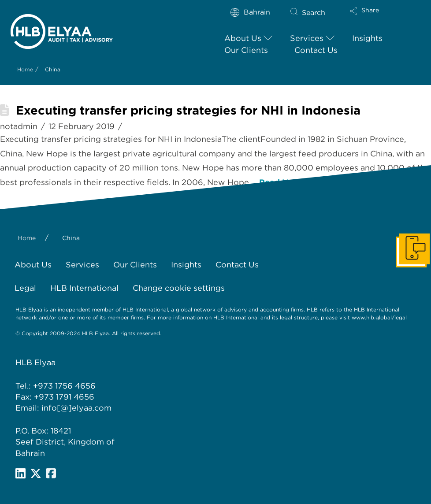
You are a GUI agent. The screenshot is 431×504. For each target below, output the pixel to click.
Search (314, 13)
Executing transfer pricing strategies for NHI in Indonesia (188, 110)
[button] (375, 17)
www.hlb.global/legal (379, 317)
